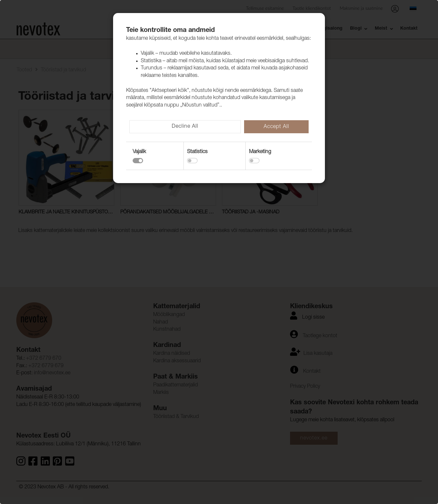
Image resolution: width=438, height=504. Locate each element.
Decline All (185, 127)
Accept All (276, 127)
